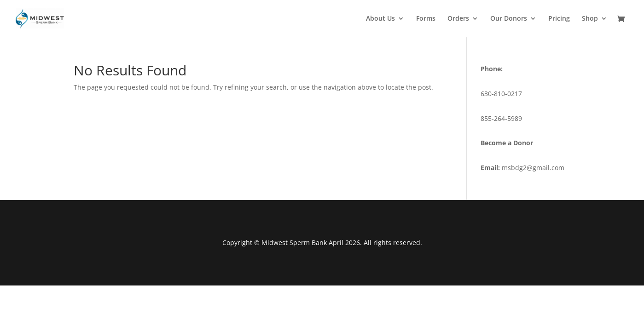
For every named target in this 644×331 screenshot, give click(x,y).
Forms (426, 19)
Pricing (559, 19)
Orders (458, 19)
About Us (380, 19)
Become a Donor (507, 143)
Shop (590, 19)
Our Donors (509, 19)
